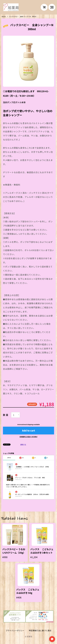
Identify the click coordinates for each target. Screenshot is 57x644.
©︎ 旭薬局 (28, 636)
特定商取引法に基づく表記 (40, 630)
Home (4, 17)
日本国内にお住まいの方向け (28, 437)
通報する (23, 444)
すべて (9, 458)
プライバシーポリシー (15, 630)
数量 (6, 415)
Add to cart (29, 431)
